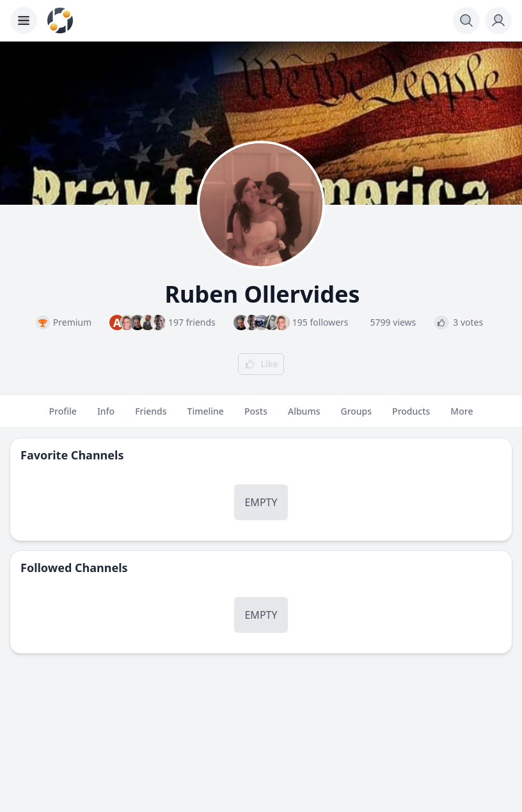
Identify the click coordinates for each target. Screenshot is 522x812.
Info (106, 417)
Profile (63, 417)
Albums (304, 417)
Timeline (206, 417)
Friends (151, 417)
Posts (256, 417)
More (462, 417)
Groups (356, 417)
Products (411, 417)
